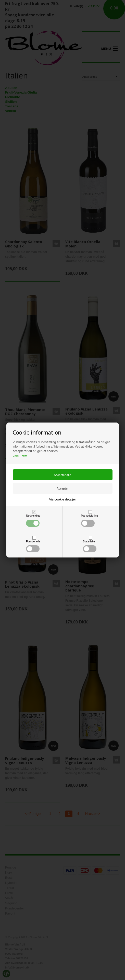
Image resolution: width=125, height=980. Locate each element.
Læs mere (20, 455)
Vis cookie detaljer (62, 499)
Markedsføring (90, 521)
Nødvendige (33, 521)
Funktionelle (33, 546)
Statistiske (90, 546)
